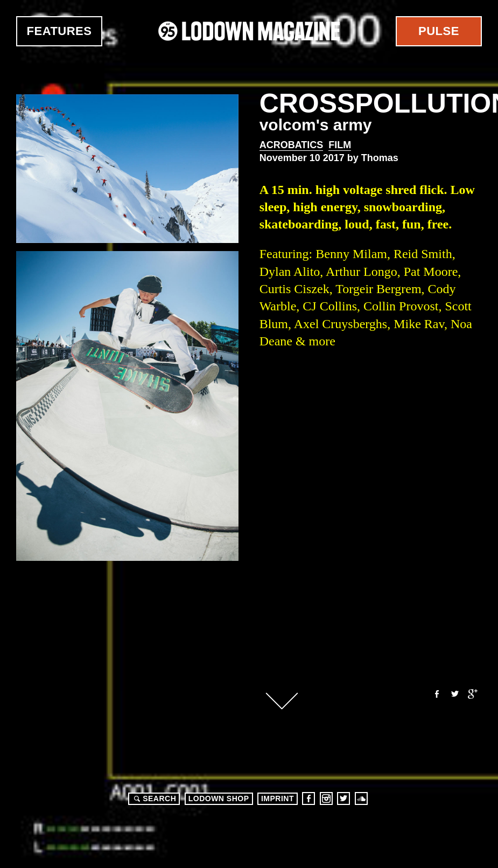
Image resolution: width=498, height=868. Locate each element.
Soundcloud (361, 798)
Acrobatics (292, 145)
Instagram (326, 798)
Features (59, 31)
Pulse (439, 31)
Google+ (473, 694)
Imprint (278, 798)
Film (340, 145)
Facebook (436, 694)
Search (153, 798)
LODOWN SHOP (219, 798)
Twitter (454, 694)
